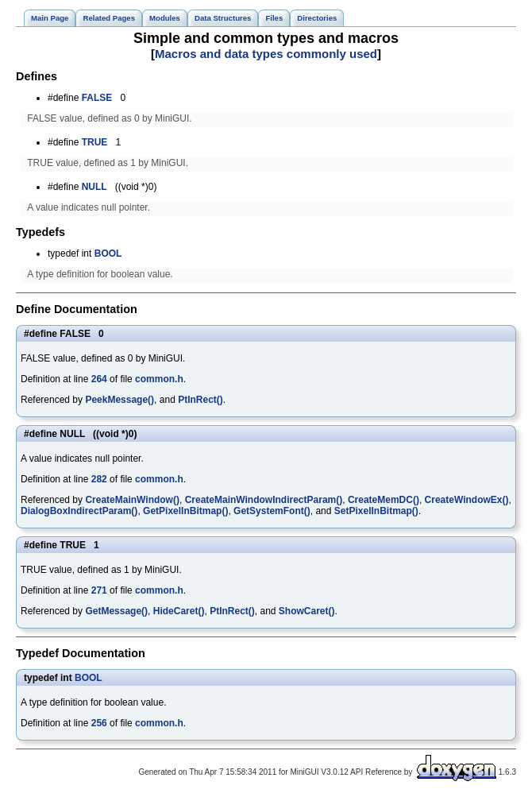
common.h (159, 379)
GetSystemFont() (272, 511)
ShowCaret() (307, 611)
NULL (94, 187)
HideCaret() (179, 611)
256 (99, 723)
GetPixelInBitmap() (185, 511)
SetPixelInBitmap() (376, 511)
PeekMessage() (120, 400)
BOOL (108, 253)
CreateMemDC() (384, 500)
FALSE (97, 98)
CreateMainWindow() (132, 500)
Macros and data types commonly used (266, 54)
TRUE (95, 142)
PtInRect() (200, 400)
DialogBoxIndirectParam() (79, 511)
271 (99, 590)
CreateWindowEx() (467, 500)
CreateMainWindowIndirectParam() (264, 500)
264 (99, 379)
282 (99, 479)
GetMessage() (116, 611)
